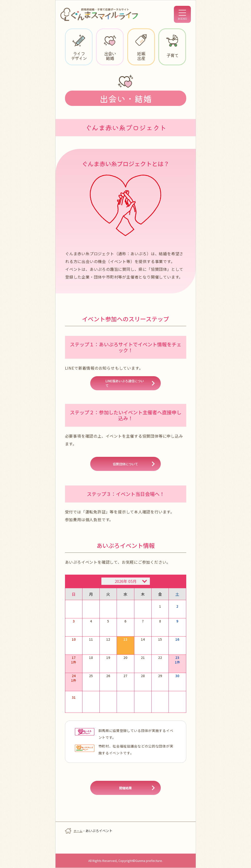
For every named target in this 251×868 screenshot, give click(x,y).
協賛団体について (126, 470)
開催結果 (126, 800)
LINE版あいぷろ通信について (125, 386)
